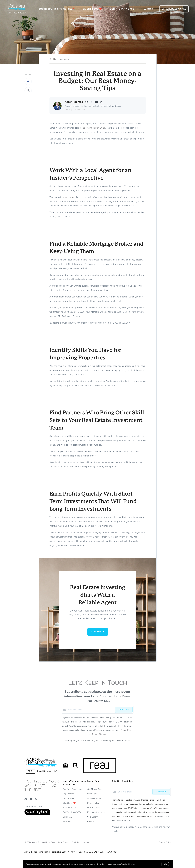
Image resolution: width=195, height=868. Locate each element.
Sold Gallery (92, 817)
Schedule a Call (94, 798)
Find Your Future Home (73, 789)
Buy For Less (69, 794)
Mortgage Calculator (96, 812)
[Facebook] (26, 799)
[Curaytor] (37, 814)
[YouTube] (31, 799)
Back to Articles (61, 59)
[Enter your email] (91, 710)
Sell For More (69, 798)
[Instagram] (36, 799)
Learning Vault (93, 794)
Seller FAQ (67, 822)
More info (132, 864)
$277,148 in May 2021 (94, 128)
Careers (91, 822)
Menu (148, 9)
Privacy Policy (93, 803)
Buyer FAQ (68, 817)
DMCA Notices (94, 808)
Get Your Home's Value (73, 812)
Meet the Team (69, 808)
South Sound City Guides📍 (57, 9)
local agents (69, 197)
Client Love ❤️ (92, 9)
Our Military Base (122, 9)
